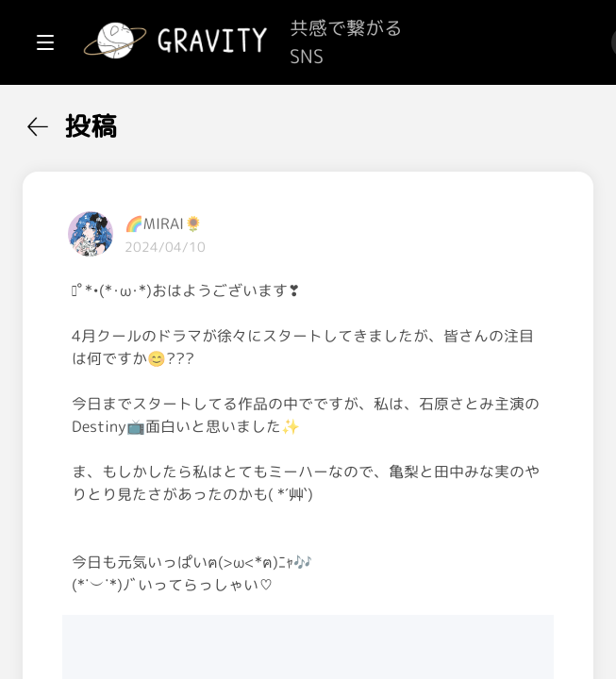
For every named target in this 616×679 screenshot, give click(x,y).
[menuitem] (113, 121)
